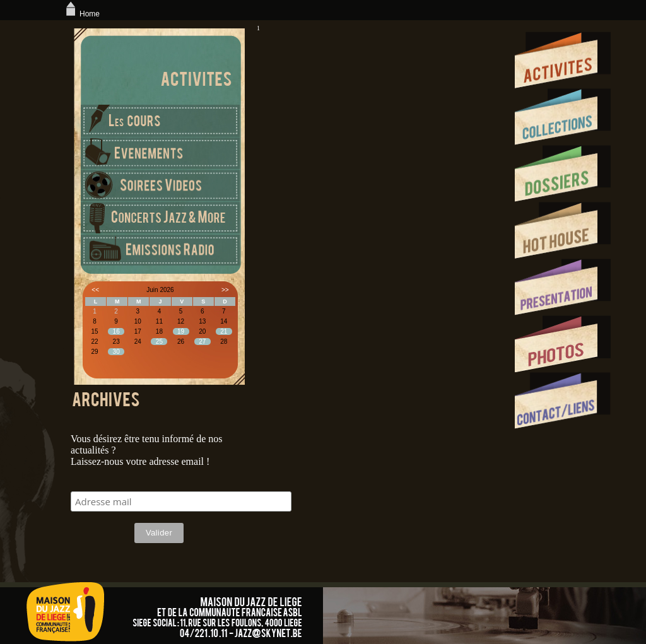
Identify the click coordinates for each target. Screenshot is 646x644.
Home (81, 14)
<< (95, 290)
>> (225, 290)
